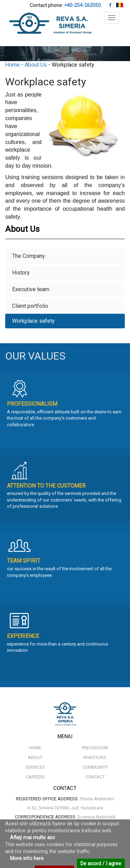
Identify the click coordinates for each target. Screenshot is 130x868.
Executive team (31, 289)
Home (12, 65)
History (21, 273)
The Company (29, 256)
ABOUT (35, 757)
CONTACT (95, 777)
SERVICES (35, 767)
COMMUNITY (95, 767)
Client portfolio (30, 306)
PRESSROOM (95, 748)
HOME (35, 748)
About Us (36, 65)
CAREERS (35, 777)
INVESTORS (95, 757)
